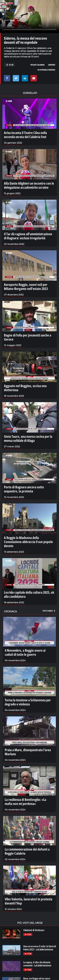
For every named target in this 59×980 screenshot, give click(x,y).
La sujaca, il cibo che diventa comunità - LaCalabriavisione (37, 964)
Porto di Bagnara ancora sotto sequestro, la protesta (24, 489)
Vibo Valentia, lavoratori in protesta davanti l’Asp (28, 901)
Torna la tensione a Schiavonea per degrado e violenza (28, 702)
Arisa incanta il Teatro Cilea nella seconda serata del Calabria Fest (25, 135)
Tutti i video (49, 611)
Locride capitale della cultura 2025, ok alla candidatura (29, 594)
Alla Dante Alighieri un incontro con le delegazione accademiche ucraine (29, 185)
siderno (52, 65)
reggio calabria (38, 65)
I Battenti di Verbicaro (34, 930)
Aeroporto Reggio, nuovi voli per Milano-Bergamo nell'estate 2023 (26, 286)
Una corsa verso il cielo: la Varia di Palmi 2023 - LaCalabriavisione (40, 948)
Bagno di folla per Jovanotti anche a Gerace (28, 337)
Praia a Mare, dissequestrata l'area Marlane (28, 752)
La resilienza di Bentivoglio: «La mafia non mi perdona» (25, 801)
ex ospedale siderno (46, 70)
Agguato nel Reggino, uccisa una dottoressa (25, 388)
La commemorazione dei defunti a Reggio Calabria (27, 851)
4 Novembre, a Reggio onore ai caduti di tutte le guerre (25, 652)
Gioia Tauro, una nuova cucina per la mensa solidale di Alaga (28, 438)
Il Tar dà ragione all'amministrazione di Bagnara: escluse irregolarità (28, 236)
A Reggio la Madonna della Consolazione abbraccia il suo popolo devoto (28, 542)
